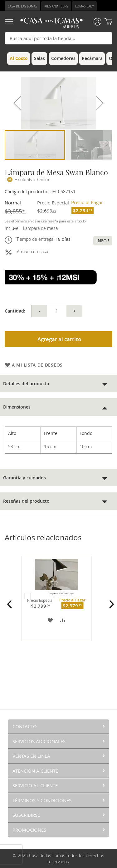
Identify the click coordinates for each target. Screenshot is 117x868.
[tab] (58, 384)
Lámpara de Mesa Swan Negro (61, 594)
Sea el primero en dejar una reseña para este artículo (45, 221)
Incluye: (13, 228)
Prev (7, 608)
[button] (17, 103)
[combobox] (58, 38)
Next (110, 608)
